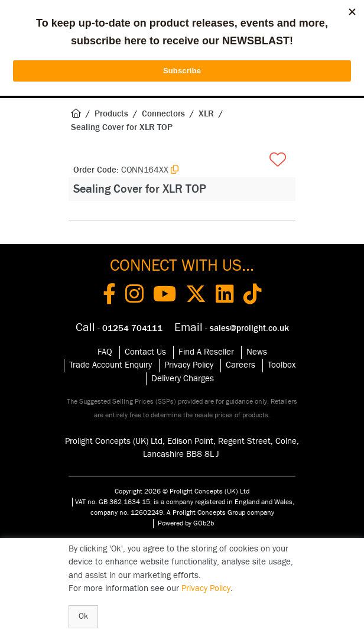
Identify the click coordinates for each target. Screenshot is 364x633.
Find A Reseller (206, 352)
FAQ (105, 352)
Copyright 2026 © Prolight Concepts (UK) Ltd (182, 491)
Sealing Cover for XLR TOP (122, 127)
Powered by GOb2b (186, 523)
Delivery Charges (183, 379)
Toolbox (282, 365)
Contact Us (145, 352)
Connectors (163, 114)
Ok (83, 616)
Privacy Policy (189, 365)
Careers (240, 365)
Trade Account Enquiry (110, 365)
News (257, 352)
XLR (206, 114)
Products (111, 114)
